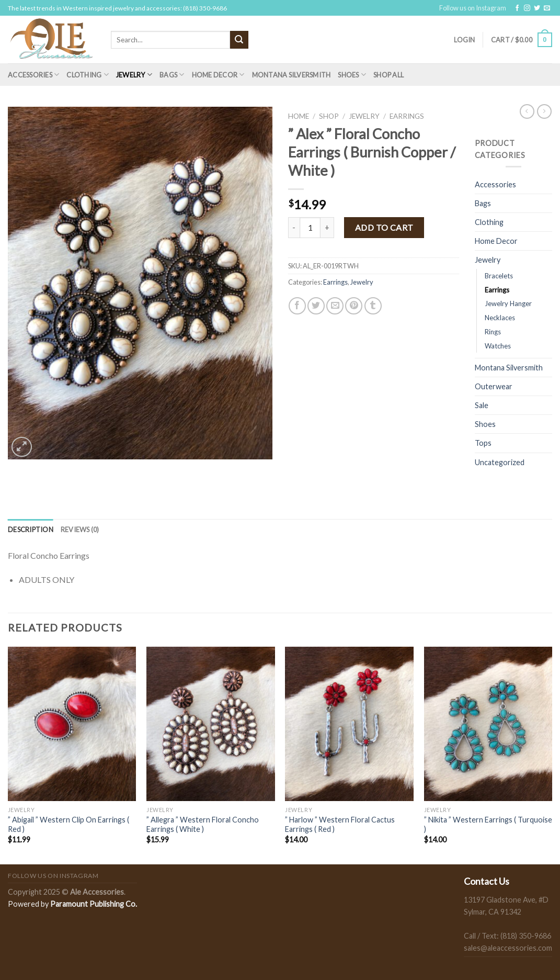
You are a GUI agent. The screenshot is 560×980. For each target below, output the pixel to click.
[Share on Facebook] (297, 306)
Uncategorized (500, 462)
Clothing (88, 75)
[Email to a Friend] (335, 306)
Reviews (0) (80, 530)
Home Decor (218, 75)
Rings (493, 332)
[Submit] (239, 40)
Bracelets (499, 276)
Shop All (388, 75)
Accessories (33, 75)
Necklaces (500, 318)
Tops (483, 443)
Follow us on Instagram (473, 8)
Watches (498, 346)
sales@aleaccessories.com (508, 948)
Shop (329, 116)
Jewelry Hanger (508, 303)
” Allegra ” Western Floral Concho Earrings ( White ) (203, 825)
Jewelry (134, 75)
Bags (172, 75)
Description (31, 530)
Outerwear (494, 386)
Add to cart (384, 227)
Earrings (407, 116)
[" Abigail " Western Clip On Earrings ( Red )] (72, 724)
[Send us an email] (547, 8)
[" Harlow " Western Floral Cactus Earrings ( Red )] (349, 724)
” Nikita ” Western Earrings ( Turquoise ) (488, 825)
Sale (482, 405)
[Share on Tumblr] (373, 306)
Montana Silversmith (292, 75)
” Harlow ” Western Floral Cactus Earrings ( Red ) (340, 825)
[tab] (31, 530)
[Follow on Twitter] (537, 8)
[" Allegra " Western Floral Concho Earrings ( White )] (211, 724)
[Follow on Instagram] (527, 8)
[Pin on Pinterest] (354, 306)
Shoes (352, 75)
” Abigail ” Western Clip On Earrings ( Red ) (68, 825)
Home (299, 116)
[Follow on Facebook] (517, 8)
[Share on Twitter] (316, 306)
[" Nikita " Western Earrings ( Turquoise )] (488, 724)
